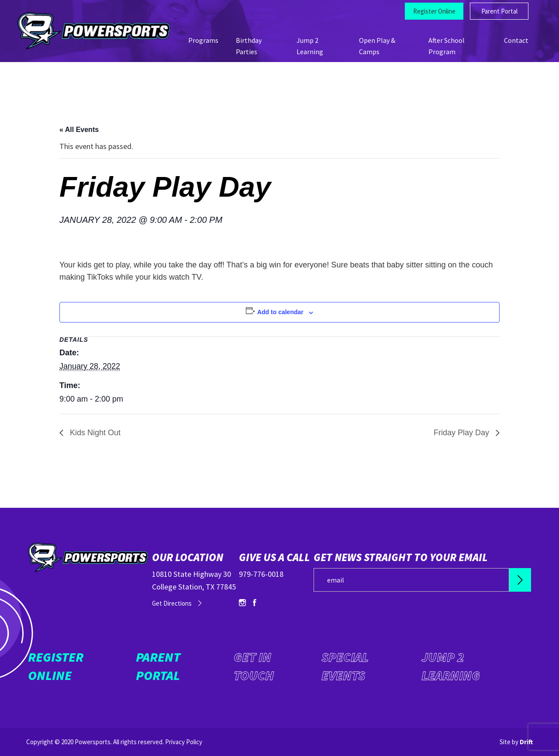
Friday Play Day (462, 433)
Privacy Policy (184, 742)
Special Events (345, 666)
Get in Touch (254, 666)
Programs (203, 40)
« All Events (79, 130)
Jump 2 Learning (451, 666)
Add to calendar (280, 312)
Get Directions (172, 603)
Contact (516, 40)
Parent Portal (499, 11)
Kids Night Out (94, 433)
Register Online (434, 11)
